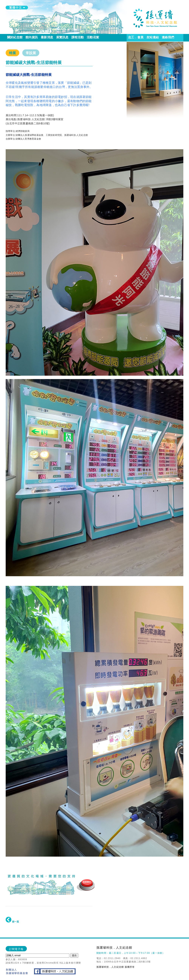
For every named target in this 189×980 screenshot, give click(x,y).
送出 (74, 955)
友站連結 (153, 37)
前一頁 (12, 922)
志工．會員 (136, 37)
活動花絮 (93, 37)
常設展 (31, 53)
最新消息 (47, 37)
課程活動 (78, 37)
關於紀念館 (15, 37)
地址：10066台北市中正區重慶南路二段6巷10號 (124, 962)
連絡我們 (168, 37)
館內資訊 (32, 37)
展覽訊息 (62, 37)
